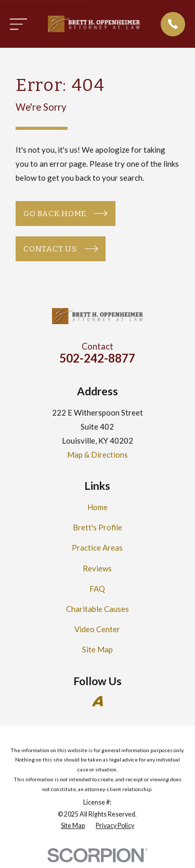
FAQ (97, 589)
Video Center (97, 629)
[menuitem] (73, 826)
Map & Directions (97, 455)
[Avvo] (97, 701)
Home (97, 507)
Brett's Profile (97, 527)
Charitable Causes (97, 609)
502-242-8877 (97, 358)
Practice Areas (97, 547)
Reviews (97, 568)
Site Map (97, 649)
